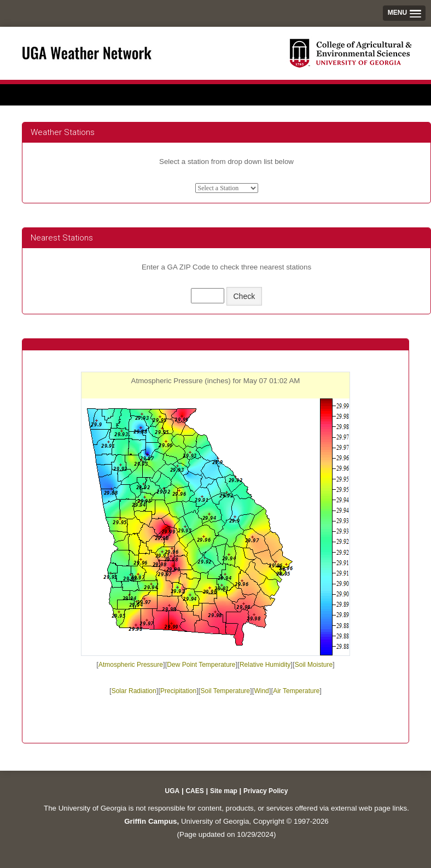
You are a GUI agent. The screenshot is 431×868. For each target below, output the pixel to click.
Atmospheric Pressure (131, 665)
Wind (261, 691)
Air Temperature (296, 691)
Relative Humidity (265, 665)
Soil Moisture (314, 665)
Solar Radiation (134, 691)
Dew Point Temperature (201, 665)
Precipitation (178, 691)
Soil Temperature (226, 691)
